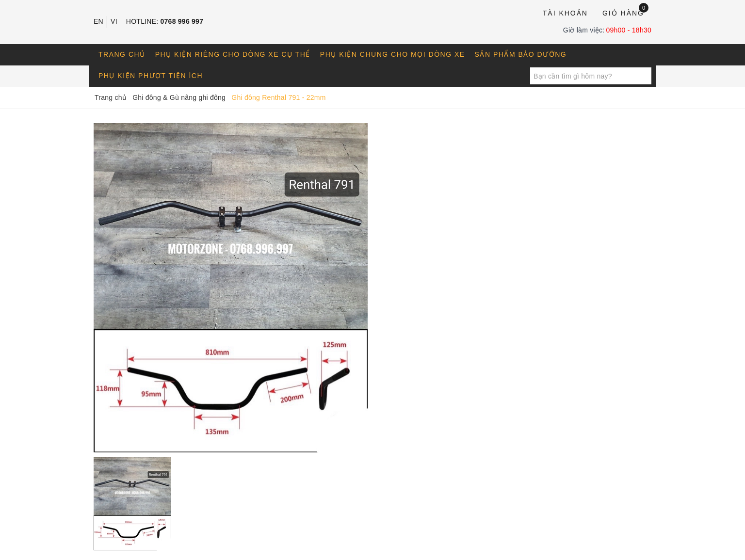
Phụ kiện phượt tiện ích (151, 76)
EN (98, 21)
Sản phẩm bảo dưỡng (521, 54)
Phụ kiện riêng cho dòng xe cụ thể (233, 54)
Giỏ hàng (625, 12)
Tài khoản (565, 13)
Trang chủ (122, 54)
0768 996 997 (182, 21)
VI (114, 21)
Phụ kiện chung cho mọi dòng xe (393, 54)
